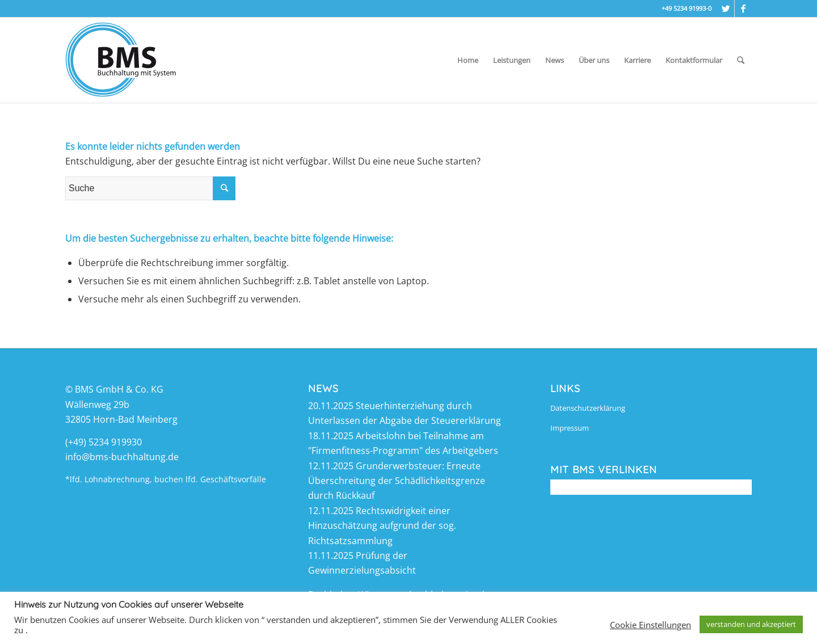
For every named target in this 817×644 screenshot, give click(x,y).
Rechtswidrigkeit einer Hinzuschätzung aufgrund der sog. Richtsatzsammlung (382, 526)
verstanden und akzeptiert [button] (751, 624)
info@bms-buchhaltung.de (122, 457)
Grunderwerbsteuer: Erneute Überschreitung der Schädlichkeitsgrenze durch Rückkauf (397, 481)
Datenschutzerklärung (588, 408)
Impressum (570, 428)
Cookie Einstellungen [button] (650, 625)
